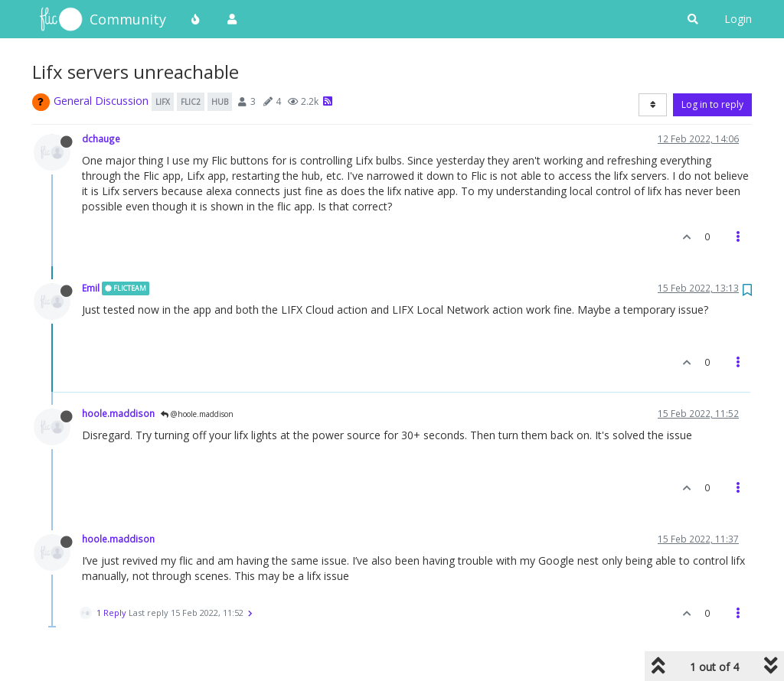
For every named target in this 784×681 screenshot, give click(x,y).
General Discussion (101, 101)
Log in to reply (712, 104)
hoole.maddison (118, 413)
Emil (91, 288)
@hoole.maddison (197, 414)
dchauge (101, 138)
